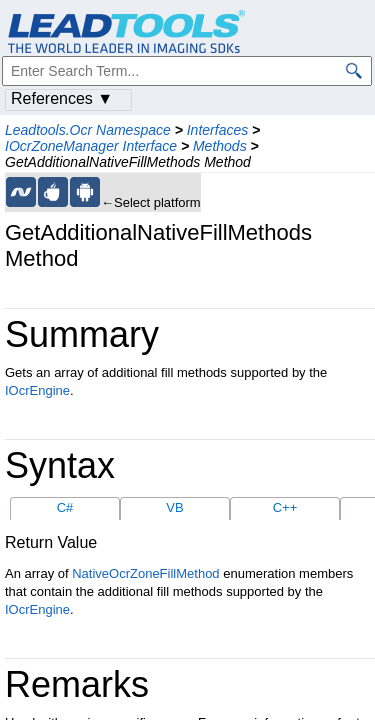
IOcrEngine (37, 390)
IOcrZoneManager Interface (91, 146)
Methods (220, 146)
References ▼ (62, 98)
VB (174, 507)
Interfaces (217, 130)
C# (65, 507)
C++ (285, 507)
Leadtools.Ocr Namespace (88, 130)
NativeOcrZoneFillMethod (145, 573)
